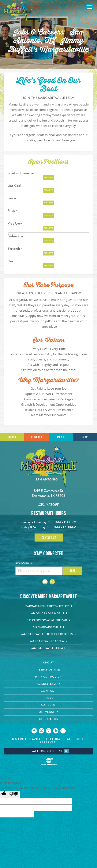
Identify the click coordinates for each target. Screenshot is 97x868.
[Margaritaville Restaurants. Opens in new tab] (49, 606)
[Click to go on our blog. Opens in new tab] (63, 731)
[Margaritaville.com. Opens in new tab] (49, 648)
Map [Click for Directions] (85, 437)
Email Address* (24, 563)
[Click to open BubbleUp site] (49, 762)
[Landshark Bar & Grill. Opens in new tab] (49, 613)
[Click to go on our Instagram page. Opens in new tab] (49, 731)
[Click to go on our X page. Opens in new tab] (41, 731)
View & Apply (48, 178)
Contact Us (49, 538)
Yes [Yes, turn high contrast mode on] (60, 751)
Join (72, 571)
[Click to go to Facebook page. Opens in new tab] (45, 582)
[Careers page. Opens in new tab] (48, 705)
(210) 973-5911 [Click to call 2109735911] (48, 504)
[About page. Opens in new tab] (48, 663)
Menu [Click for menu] (61, 437)
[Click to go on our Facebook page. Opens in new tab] (34, 731)
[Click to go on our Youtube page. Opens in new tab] (56, 731)
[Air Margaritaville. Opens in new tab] (49, 627)
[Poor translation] (14, 794)
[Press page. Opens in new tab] (48, 698)
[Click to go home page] (18, 12)
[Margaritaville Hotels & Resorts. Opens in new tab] (49, 634)
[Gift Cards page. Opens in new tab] (48, 719)
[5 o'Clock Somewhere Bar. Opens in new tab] (49, 620)
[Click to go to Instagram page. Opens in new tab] (52, 582)
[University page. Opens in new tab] (48, 712)
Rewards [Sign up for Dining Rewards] (36, 437)
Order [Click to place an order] (12, 437)
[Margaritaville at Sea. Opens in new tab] (49, 641)
